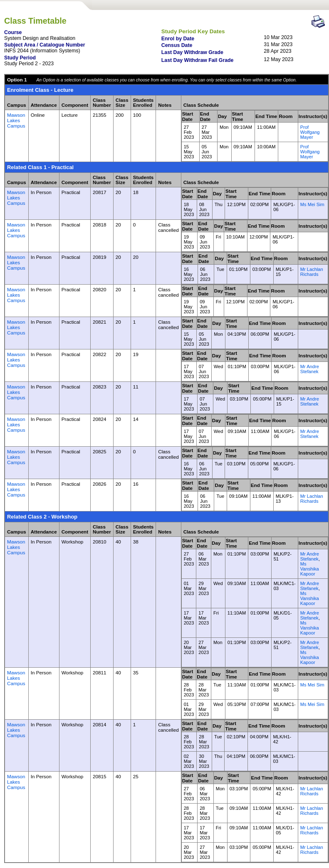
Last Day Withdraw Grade (192, 52)
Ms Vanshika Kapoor (310, 569)
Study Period (20, 58)
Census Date (177, 45)
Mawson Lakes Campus (16, 120)
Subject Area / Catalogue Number (45, 45)
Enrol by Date (178, 39)
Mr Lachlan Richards (312, 272)
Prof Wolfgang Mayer (310, 132)
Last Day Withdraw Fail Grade (198, 60)
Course (13, 32)
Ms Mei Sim (312, 204)
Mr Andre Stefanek (310, 369)
